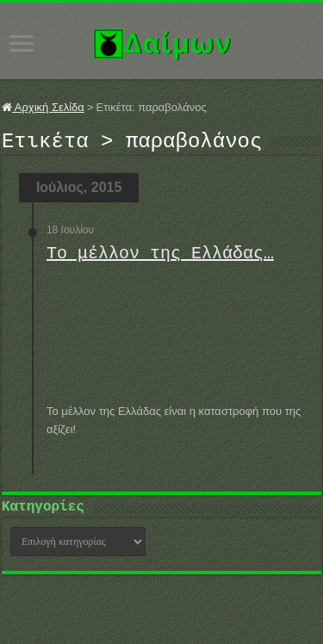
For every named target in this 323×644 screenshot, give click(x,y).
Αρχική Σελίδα (43, 107)
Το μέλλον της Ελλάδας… (160, 259)
